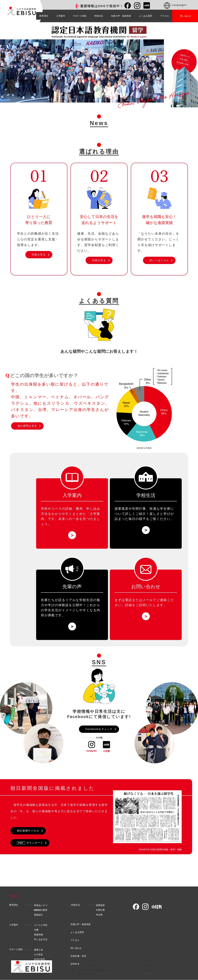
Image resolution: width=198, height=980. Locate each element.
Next (160, 71)
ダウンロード (30, 843)
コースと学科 (41, 927)
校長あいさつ (41, 907)
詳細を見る (39, 255)
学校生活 (99, 16)
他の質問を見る (27, 426)
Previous (4, 71)
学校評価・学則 (78, 958)
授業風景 (100, 907)
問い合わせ (76, 950)
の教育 (41, 912)
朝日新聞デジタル (28, 831)
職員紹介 (39, 917)
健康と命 (39, 952)
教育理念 (44, 16)
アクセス (165, 16)
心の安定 (39, 957)
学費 (36, 932)
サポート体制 (80, 16)
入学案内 (61, 16)
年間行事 (100, 912)
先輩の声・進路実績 (121, 16)
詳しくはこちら (159, 260)
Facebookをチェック (99, 729)
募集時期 (39, 937)
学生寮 (99, 917)
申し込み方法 (41, 941)
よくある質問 (146, 16)
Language (175, 6)
